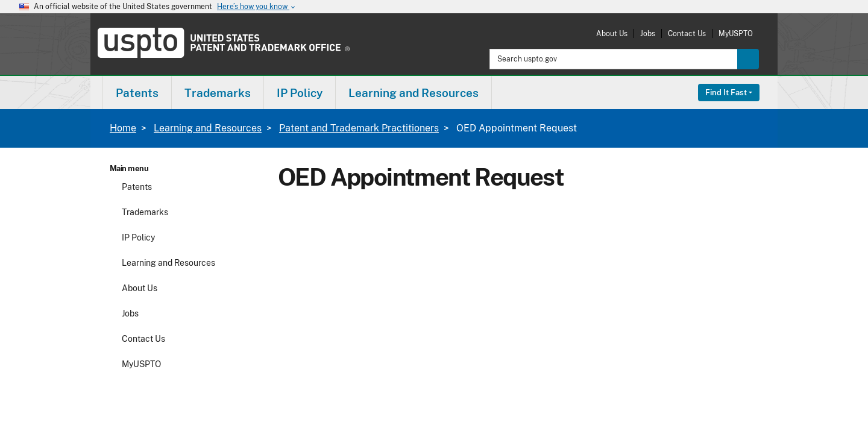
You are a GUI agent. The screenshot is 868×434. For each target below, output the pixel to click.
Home (123, 128)
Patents (137, 187)
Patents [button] (137, 93)
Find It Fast (726, 93)
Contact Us (687, 33)
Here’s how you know (257, 7)
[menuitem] (137, 93)
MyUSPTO (736, 33)
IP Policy (138, 237)
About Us (612, 33)
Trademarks (145, 212)
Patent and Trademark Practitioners (359, 128)
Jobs (648, 33)
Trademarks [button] (218, 93)
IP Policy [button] (300, 93)
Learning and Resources (208, 128)
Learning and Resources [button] (414, 93)
